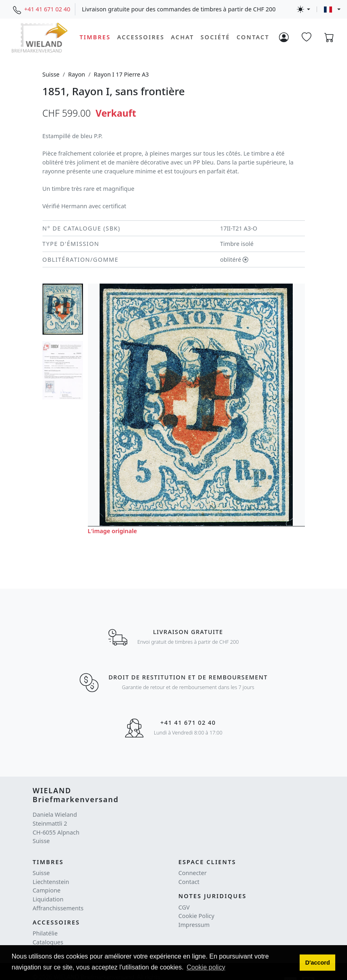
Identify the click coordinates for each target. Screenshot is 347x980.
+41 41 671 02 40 (47, 9)
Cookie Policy (197, 916)
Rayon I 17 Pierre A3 (121, 74)
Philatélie (45, 933)
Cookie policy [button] (206, 967)
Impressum (194, 925)
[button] (317, 963)
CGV (184, 907)
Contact (253, 37)
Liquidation (48, 899)
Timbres (95, 37)
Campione (47, 890)
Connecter (193, 873)
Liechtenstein (51, 882)
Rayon (77, 74)
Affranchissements (58, 908)
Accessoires (141, 37)
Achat (182, 37)
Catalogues (48, 942)
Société (215, 37)
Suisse (51, 74)
